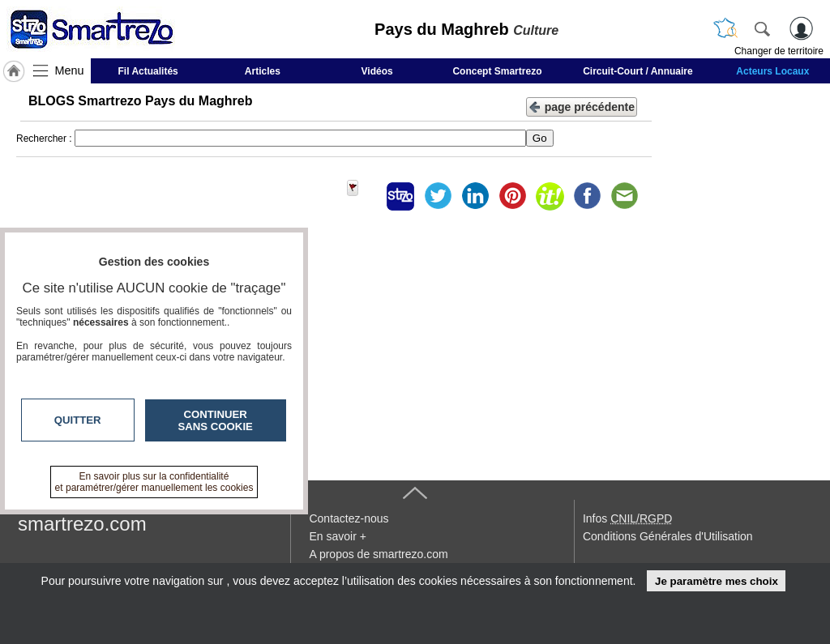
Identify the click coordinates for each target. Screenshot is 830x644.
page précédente (582, 106)
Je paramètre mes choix (717, 581)
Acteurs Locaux (772, 71)
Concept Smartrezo (497, 71)
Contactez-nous (349, 518)
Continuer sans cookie (216, 420)
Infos (627, 518)
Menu (70, 70)
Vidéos (377, 71)
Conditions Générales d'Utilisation (668, 536)
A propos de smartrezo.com (378, 554)
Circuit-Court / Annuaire (638, 71)
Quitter (78, 420)
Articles (263, 71)
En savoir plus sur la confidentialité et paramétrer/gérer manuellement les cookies (154, 482)
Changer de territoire (779, 51)
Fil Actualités (148, 71)
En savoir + (337, 536)
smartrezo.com (82, 524)
